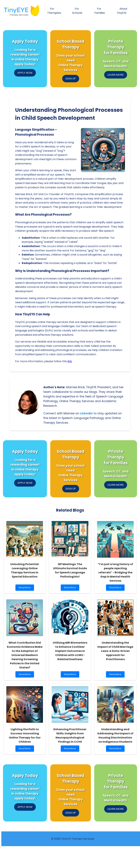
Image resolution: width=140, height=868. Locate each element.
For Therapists (54, 11)
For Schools (77, 11)
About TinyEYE (122, 11)
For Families (100, 11)
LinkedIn (86, 413)
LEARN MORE (116, 75)
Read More (25, 588)
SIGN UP (71, 79)
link (70, 361)
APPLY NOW (25, 73)
